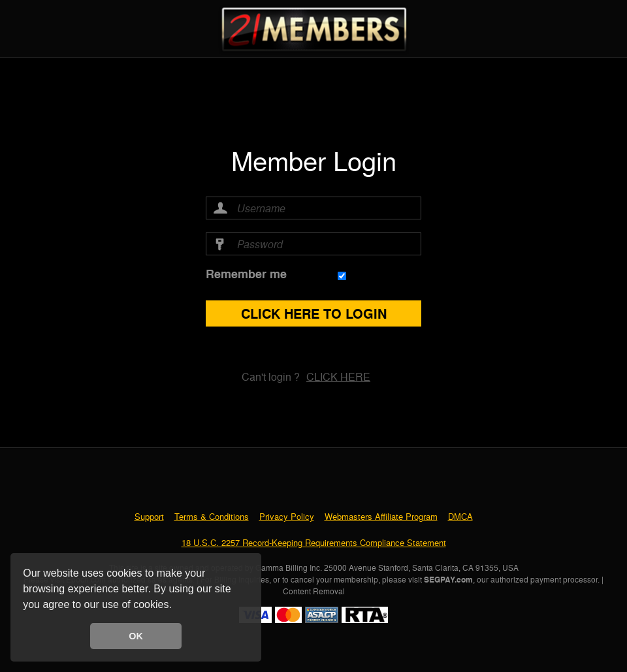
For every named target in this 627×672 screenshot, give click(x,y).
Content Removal (314, 591)
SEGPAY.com (448, 579)
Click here (338, 376)
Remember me (246, 274)
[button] (176, 606)
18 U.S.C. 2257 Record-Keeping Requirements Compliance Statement (314, 542)
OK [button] (136, 636)
